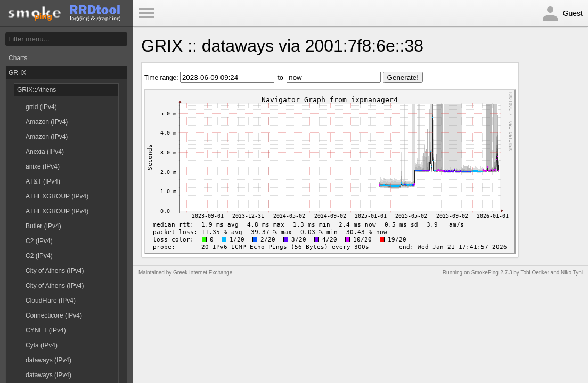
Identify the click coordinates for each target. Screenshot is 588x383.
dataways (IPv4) (48, 360)
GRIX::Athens (36, 90)
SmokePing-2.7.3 (492, 273)
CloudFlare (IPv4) (51, 301)
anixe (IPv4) (43, 166)
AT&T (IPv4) (43, 181)
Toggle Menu (146, 13)
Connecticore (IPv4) (54, 315)
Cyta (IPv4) (42, 345)
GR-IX (17, 73)
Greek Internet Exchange (203, 273)
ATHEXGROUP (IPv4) (57, 196)
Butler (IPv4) (43, 226)
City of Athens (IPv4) (55, 271)
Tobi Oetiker (534, 273)
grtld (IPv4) (41, 107)
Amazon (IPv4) (47, 122)
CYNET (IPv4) (46, 330)
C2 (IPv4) (39, 241)
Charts (18, 58)
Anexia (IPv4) (45, 152)
